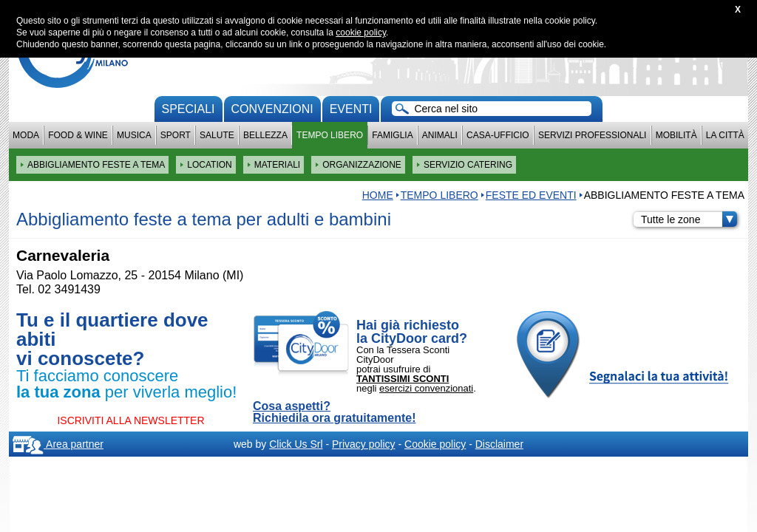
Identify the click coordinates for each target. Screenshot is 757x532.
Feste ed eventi (531, 195)
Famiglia (392, 135)
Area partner (58, 444)
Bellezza (265, 135)
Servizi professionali (592, 135)
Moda (26, 135)
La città (725, 135)
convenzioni (272, 109)
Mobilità (676, 135)
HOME (378, 195)
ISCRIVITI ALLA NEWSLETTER (130, 420)
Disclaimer (499, 444)
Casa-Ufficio (498, 135)
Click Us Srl (296, 444)
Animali (440, 135)
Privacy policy (364, 444)
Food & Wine (78, 135)
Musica (134, 135)
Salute (217, 135)
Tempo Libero (330, 135)
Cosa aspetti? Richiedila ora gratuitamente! (335, 412)
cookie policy (361, 33)
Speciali (189, 109)
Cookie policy (435, 444)
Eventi (351, 109)
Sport (176, 135)
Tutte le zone (689, 219)
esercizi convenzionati (426, 388)
